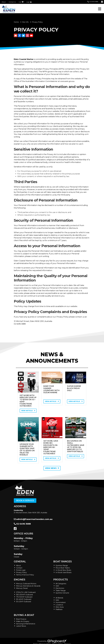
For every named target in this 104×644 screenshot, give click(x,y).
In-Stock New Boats (63, 570)
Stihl (57, 586)
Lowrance (59, 605)
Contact (19, 568)
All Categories (61, 584)
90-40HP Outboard (24, 599)
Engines (20, 580)
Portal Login (21, 570)
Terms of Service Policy (25, 575)
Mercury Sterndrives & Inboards (28, 586)
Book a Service (25, 500)
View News (52, 468)
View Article (28, 411)
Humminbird (61, 602)
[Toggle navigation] (100, 9)
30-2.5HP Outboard (24, 602)
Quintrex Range (62, 566)
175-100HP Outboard (24, 597)
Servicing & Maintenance (26, 624)
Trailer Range (61, 591)
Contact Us (12, 2)
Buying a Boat (24, 615)
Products (61, 580)
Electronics (60, 588)
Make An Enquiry (23, 621)
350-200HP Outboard (24, 595)
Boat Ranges (63, 562)
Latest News (21, 626)
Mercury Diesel (22, 588)
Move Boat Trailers (63, 568)
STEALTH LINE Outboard (26, 592)
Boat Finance (21, 619)
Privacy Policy (21, 572)
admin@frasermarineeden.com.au (33, 519)
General (20, 562)
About (4, 2)
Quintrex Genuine (62, 593)
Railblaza (59, 609)
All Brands (59, 598)
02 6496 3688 (93, 2)
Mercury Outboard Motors (26, 584)
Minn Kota (60, 607)
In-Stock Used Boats (64, 572)
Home (16, 22)
